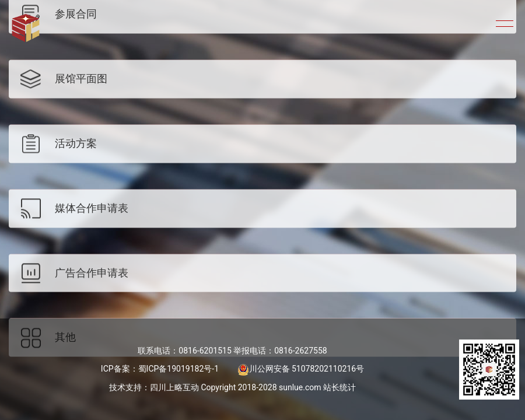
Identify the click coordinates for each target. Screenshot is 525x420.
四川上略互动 (174, 387)
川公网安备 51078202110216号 (301, 369)
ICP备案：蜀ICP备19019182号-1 (160, 369)
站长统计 (339, 387)
